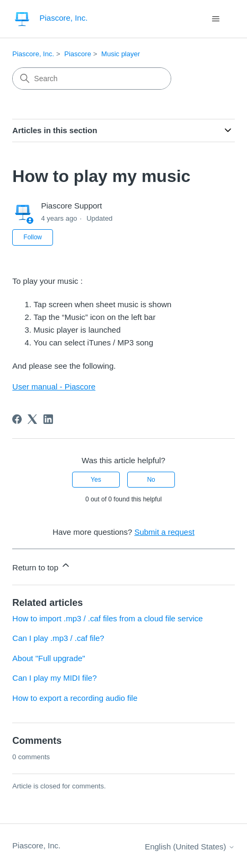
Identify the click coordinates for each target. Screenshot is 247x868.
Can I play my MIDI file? (54, 678)
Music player (121, 54)
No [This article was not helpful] (151, 480)
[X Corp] (32, 419)
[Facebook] (17, 419)
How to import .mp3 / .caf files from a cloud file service (107, 618)
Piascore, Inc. (33, 54)
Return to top (42, 566)
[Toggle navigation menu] (216, 19)
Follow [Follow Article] (33, 237)
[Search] (92, 79)
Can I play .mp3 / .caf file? (58, 638)
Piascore (78, 54)
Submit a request (164, 532)
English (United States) (190, 847)
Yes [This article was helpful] (96, 480)
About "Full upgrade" (48, 658)
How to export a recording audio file (75, 698)
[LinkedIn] (48, 419)
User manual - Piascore (54, 387)
